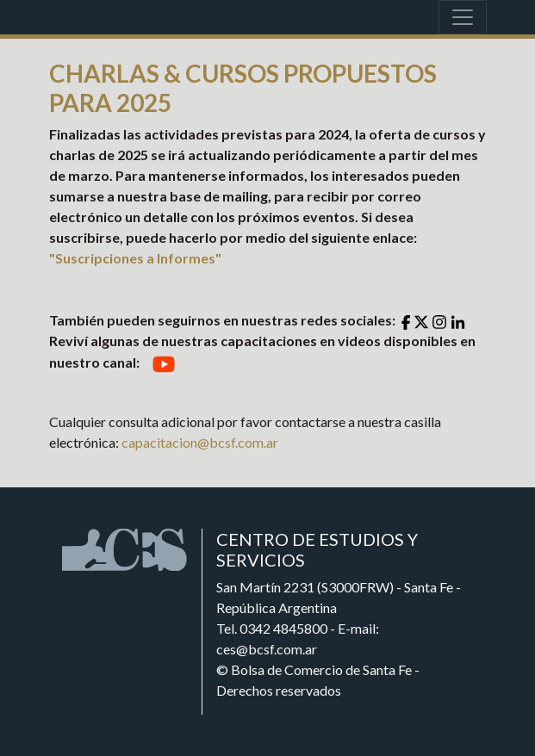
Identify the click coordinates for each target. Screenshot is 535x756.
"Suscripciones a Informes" (135, 258)
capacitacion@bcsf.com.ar (200, 442)
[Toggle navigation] (463, 17)
